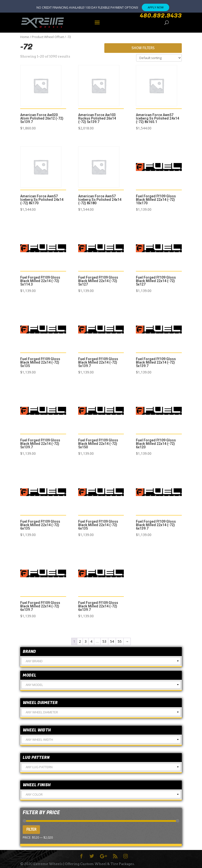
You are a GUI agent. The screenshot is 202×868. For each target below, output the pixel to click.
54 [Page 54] (112, 641)
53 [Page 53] (104, 641)
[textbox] (101, 663)
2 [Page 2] (80, 641)
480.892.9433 (161, 16)
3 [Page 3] (86, 641)
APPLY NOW (156, 7)
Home (25, 37)
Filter (31, 829)
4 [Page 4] (91, 641)
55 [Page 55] (120, 641)
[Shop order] (159, 58)
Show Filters (143, 48)
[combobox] (101, 661)
